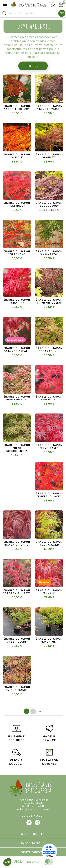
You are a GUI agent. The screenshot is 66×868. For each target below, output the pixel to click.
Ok (62, 13)
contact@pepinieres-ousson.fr (33, 809)
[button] (7, 862)
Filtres (33, 66)
